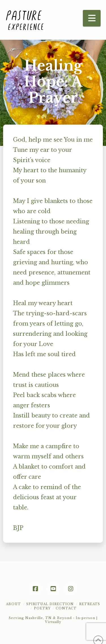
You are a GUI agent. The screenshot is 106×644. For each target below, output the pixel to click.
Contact (66, 608)
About (13, 604)
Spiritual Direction (50, 604)
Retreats (90, 604)
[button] (92, 18)
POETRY (42, 608)
